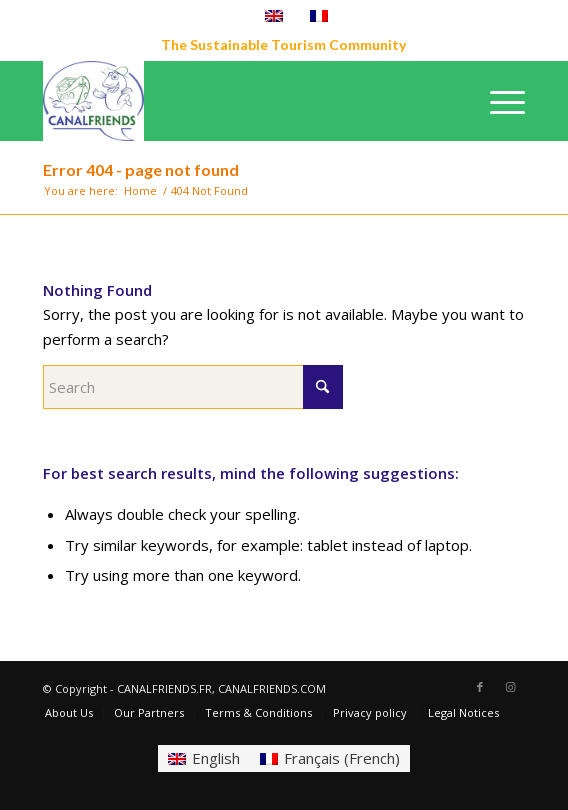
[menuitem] (497, 101)
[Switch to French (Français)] (330, 758)
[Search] (193, 387)
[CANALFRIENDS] (236, 101)
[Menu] (497, 101)
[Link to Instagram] (510, 687)
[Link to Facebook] (480, 687)
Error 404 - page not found (141, 169)
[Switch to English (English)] (204, 758)
